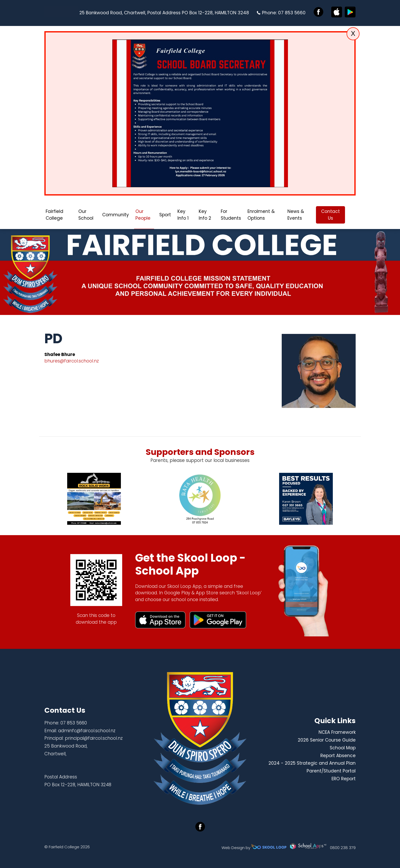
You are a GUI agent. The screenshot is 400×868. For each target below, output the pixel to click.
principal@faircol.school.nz (94, 738)
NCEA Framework (337, 732)
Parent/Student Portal (331, 771)
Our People (143, 215)
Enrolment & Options (261, 215)
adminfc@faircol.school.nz (87, 731)
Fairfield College (54, 215)
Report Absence (338, 756)
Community (116, 215)
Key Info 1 (183, 215)
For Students (231, 215)
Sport (165, 215)
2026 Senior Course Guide (327, 740)
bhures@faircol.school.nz (72, 361)
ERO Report (344, 779)
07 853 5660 (292, 13)
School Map (343, 748)
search (353, 215)
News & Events (296, 215)
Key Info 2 (205, 215)
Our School (86, 215)
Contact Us (330, 215)
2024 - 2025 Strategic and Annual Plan (312, 763)
